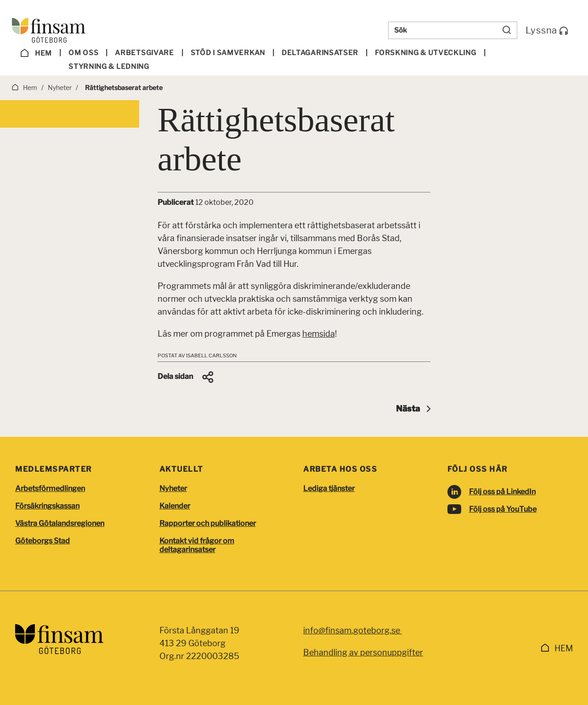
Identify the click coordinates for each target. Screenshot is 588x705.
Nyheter (173, 488)
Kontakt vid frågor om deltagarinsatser (197, 545)
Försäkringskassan (47, 506)
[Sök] (507, 30)
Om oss (83, 53)
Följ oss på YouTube (503, 509)
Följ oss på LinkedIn (502, 492)
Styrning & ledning (109, 67)
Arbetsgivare (144, 53)
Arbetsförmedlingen (50, 488)
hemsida (319, 334)
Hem (36, 53)
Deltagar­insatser (320, 53)
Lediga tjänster (329, 488)
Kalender (175, 506)
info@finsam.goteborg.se (353, 630)
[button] (186, 377)
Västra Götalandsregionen (60, 523)
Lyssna (547, 30)
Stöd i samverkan (228, 53)
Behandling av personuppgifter (363, 652)
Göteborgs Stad (42, 541)
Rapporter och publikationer (208, 523)
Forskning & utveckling (425, 53)
